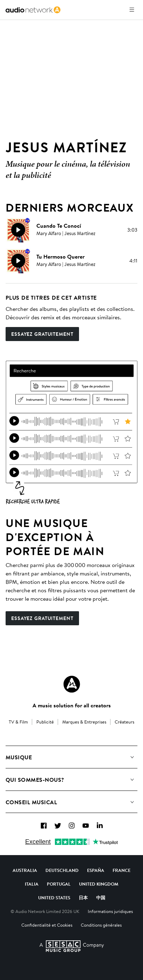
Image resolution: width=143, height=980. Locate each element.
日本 (83, 898)
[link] (33, 10)
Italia (32, 884)
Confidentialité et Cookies (47, 925)
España (96, 870)
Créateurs (124, 722)
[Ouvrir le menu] (132, 10)
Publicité (45, 722)
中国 (101, 898)
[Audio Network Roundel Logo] (72, 684)
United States (54, 898)
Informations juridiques (110, 911)
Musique (19, 757)
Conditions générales (101, 925)
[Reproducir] (18, 230)
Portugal (59, 884)
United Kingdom (99, 884)
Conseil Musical (31, 802)
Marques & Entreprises (84, 722)
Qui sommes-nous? (35, 780)
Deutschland (62, 870)
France (121, 870)
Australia (25, 870)
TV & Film (18, 722)
